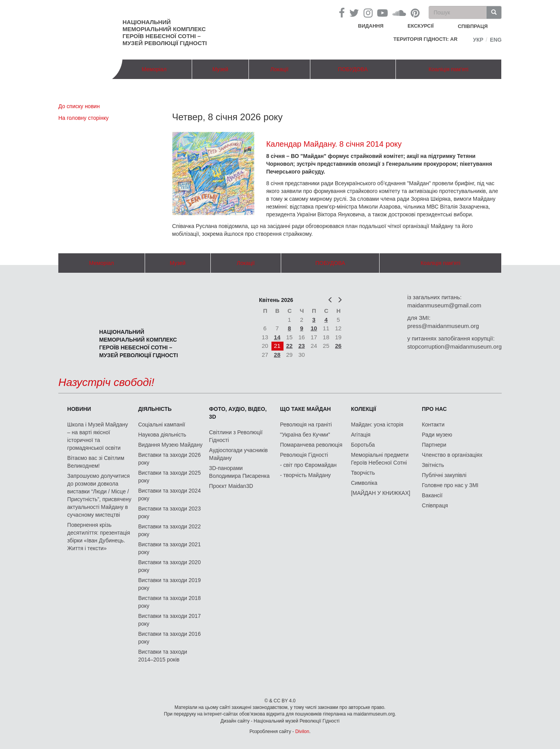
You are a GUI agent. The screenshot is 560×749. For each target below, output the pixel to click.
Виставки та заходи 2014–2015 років (163, 656)
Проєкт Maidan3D (231, 486)
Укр (478, 40)
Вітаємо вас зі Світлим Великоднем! (96, 462)
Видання (371, 26)
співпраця (473, 26)
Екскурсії (421, 26)
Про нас (434, 409)
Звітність (433, 465)
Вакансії (432, 495)
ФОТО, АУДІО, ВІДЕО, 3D (238, 413)
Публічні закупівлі (444, 475)
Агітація (360, 435)
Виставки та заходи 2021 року (169, 548)
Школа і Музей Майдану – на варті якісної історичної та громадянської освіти (98, 436)
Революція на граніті (306, 424)
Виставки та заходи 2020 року (169, 566)
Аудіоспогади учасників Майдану (239, 454)
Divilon (302, 731)
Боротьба (363, 445)
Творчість (363, 473)
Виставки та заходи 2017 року (169, 620)
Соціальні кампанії (162, 424)
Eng (496, 40)
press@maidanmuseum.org (443, 326)
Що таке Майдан (305, 409)
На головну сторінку (83, 118)
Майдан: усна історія (377, 424)
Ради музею (437, 435)
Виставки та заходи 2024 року (169, 495)
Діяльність (155, 409)
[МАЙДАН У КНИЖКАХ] (381, 493)
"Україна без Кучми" (305, 435)
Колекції (363, 409)
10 (314, 328)
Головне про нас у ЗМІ (450, 485)
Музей (220, 69)
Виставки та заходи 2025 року (169, 477)
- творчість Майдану (305, 475)
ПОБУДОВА (353, 69)
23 (302, 346)
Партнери (434, 445)
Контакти (433, 424)
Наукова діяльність (162, 435)
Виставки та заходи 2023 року (169, 512)
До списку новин (79, 106)
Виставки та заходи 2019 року (169, 584)
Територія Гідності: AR (426, 39)
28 (277, 355)
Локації (279, 69)
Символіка (364, 483)
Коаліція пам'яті (448, 69)
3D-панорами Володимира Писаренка (240, 472)
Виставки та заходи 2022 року (169, 530)
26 (339, 346)
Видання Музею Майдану (170, 445)
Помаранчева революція (311, 445)
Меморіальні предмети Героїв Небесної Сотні (380, 459)
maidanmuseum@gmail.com (444, 305)
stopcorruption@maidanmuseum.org (454, 346)
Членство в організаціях (452, 455)
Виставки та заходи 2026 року (169, 459)
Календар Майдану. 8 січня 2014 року (334, 144)
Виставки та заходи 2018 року (169, 602)
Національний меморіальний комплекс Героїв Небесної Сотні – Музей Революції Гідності (165, 32)
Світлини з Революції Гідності (236, 436)
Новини (79, 409)
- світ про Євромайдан (308, 465)
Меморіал (154, 69)
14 (277, 337)
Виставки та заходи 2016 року (169, 638)
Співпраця (435, 505)
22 (290, 346)
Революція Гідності (304, 455)
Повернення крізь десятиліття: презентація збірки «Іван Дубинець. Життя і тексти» (99, 537)
